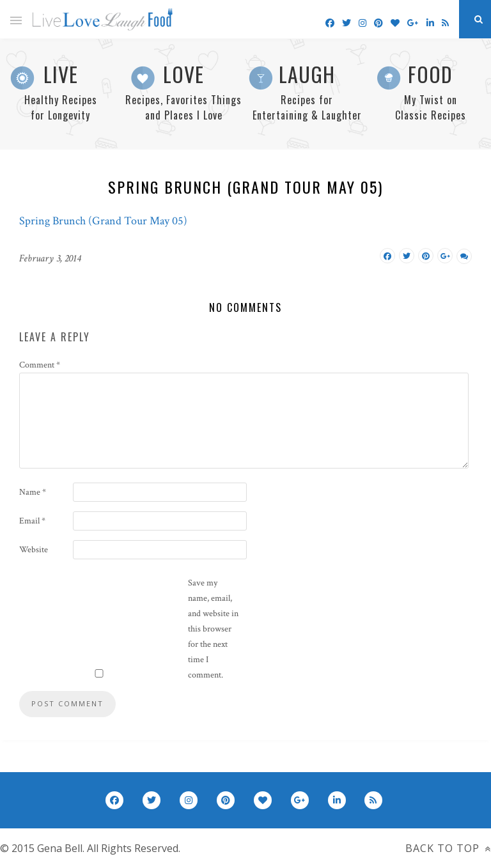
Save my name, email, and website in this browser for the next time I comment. (213, 629)
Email (32, 521)
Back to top (448, 848)
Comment (40, 365)
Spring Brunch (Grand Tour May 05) (103, 221)
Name (33, 492)
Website (34, 550)
